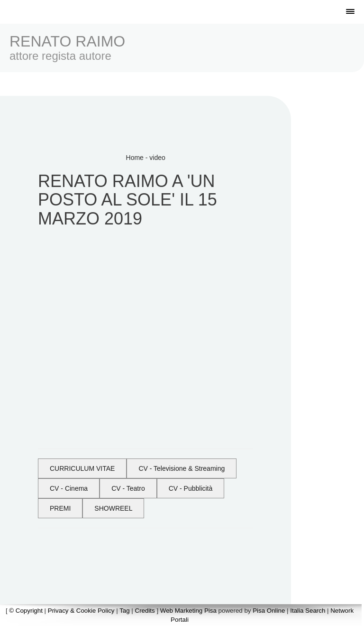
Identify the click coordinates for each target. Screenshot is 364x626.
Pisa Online (269, 611)
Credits (145, 611)
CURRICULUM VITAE (82, 468)
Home (135, 158)
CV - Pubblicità (191, 488)
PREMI (60, 508)
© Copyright (26, 611)
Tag (125, 611)
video (157, 158)
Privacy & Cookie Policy (81, 611)
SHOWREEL (113, 508)
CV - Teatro (128, 488)
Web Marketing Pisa (188, 611)
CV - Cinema (69, 488)
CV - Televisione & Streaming (182, 468)
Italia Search (308, 611)
